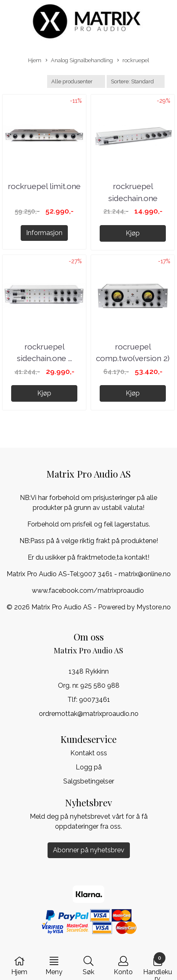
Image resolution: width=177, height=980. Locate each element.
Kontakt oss (89, 753)
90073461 (94, 700)
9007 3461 (96, 574)
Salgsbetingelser (89, 781)
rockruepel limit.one (44, 186)
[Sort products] (136, 81)
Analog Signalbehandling (79, 61)
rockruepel (133, 61)
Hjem (35, 60)
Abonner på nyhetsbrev (89, 850)
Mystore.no (154, 607)
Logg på (89, 767)
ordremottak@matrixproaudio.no (89, 714)
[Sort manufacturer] (76, 81)
